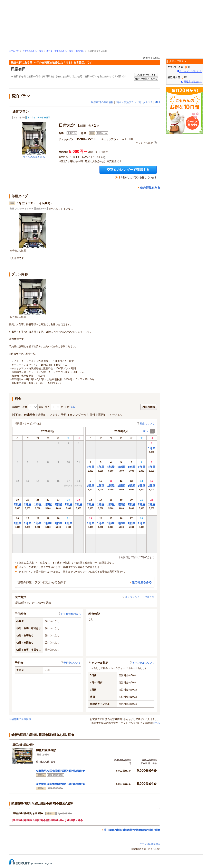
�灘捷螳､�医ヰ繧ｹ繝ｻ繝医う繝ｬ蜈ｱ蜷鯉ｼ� (60, 771)
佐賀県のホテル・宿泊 (33, 51)
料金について (146, 424)
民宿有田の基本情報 (102, 102)
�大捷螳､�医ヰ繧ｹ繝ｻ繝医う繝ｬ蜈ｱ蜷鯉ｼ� (60, 784)
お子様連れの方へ (69, 614)
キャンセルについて (142, 663)
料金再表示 (149, 407)
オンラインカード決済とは (138, 597)
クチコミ (148, 102)
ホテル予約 (14, 51)
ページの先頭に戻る (150, 844)
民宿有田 (80, 51)
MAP (157, 102)
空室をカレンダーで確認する (128, 170)
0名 (73, 407)
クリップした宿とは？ (191, 71)
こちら (156, 723)
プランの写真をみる (34, 157)
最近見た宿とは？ (193, 82)
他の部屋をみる (150, 187)
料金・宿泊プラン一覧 (129, 102)
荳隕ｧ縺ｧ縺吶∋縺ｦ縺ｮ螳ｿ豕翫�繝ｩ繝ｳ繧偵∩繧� (132, 830)
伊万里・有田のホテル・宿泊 (60, 51)
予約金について (71, 663)
